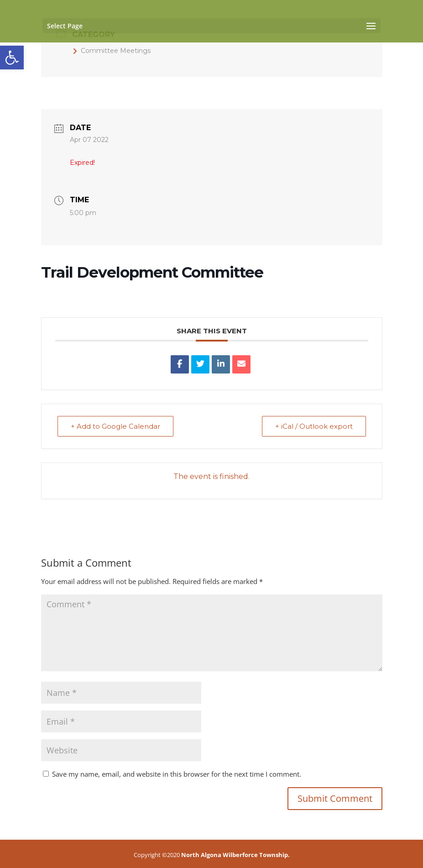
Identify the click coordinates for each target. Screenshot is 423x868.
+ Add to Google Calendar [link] (115, 426)
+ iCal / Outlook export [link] (314, 426)
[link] (12, 58)
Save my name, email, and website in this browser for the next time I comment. (177, 774)
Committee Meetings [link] (112, 51)
